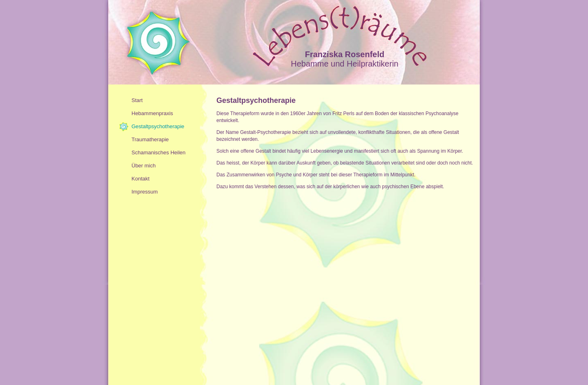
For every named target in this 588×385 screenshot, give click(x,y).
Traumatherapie (150, 139)
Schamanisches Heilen (158, 152)
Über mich (144, 166)
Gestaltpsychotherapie (158, 126)
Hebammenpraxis (152, 113)
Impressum (145, 192)
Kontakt (140, 179)
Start (137, 100)
